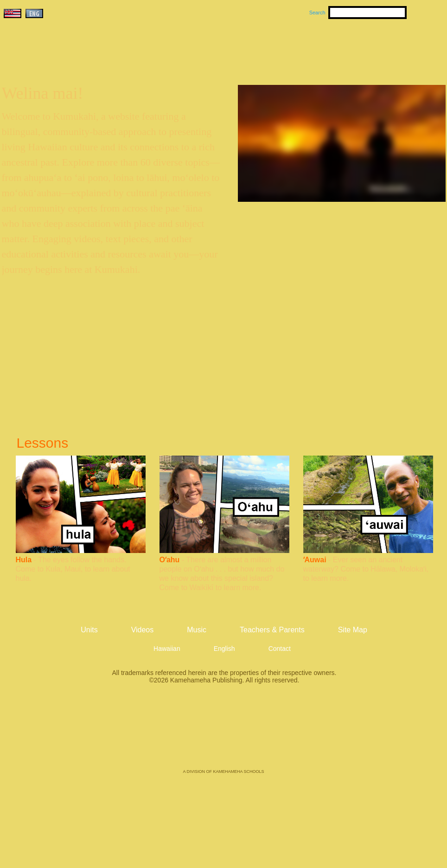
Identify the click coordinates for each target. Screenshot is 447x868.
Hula (24, 560)
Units (210, 47)
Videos (312, 47)
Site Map (353, 630)
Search (317, 13)
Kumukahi (81, 59)
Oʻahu (170, 560)
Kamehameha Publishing (223, 733)
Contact (280, 649)
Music (268, 47)
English (224, 649)
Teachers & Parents (389, 47)
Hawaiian (167, 649)
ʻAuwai (315, 560)
